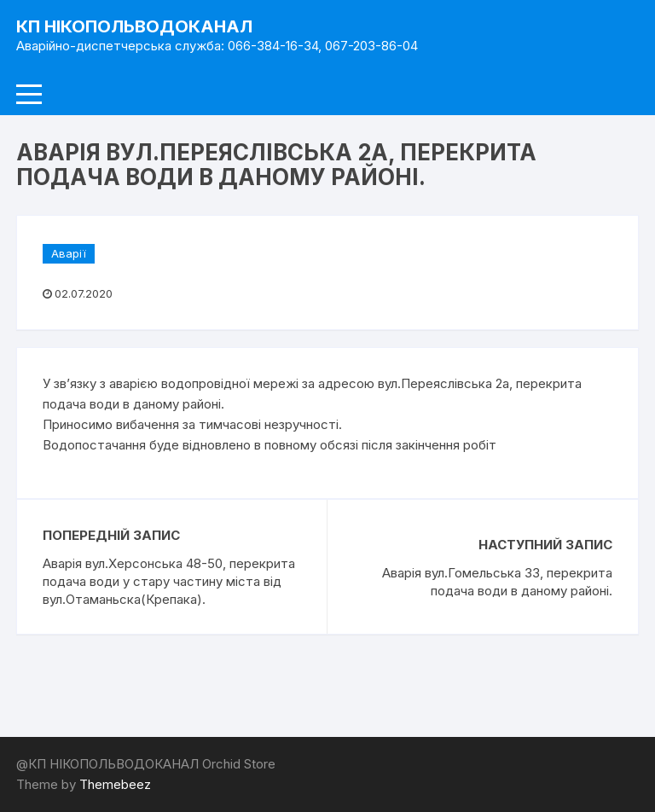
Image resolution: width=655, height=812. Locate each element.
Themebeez (115, 784)
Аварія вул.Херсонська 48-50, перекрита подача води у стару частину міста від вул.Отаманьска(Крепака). (169, 581)
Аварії (69, 253)
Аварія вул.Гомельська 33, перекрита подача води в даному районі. (497, 582)
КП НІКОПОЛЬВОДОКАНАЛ (134, 26)
